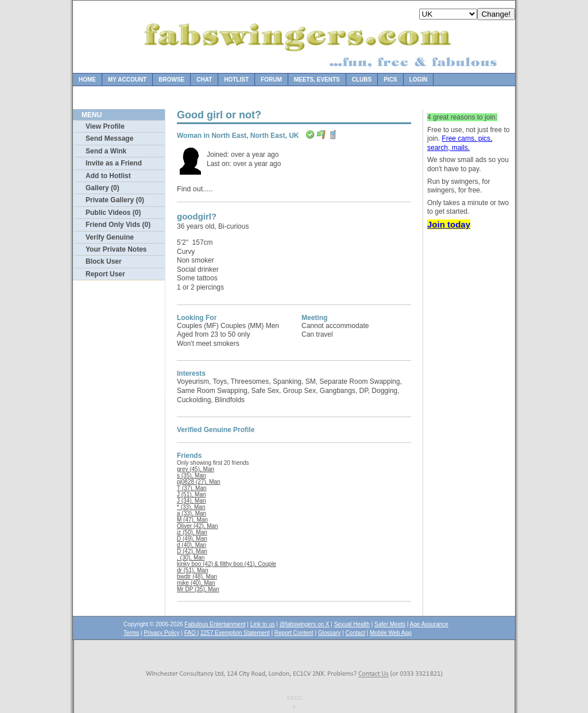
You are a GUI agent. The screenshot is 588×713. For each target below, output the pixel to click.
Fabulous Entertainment (215, 624)
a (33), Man (192, 513)
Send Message (109, 138)
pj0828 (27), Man (199, 482)
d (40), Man (192, 545)
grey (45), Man (196, 469)
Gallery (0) (102, 188)
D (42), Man (192, 551)
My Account (127, 80)
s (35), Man (192, 475)
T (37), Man (192, 488)
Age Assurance (429, 624)
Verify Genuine (110, 237)
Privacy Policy (161, 633)
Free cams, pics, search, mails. (460, 143)
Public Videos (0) (113, 213)
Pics (390, 80)
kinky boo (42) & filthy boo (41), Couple (227, 564)
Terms (131, 633)
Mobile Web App (391, 633)
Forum (271, 80)
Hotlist (236, 80)
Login (419, 80)
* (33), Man (191, 507)
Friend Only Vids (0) (118, 225)
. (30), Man (191, 558)
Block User (104, 261)
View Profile (105, 126)
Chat (204, 80)
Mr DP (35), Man (198, 589)
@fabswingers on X (305, 624)
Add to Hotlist (108, 176)
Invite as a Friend (114, 163)
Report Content (294, 633)
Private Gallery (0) (115, 200)
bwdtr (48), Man (197, 577)
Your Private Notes (116, 249)
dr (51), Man (192, 570)
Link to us (263, 624)
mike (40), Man (196, 583)
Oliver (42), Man (198, 526)
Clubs (362, 80)
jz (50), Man (192, 532)
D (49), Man (192, 539)
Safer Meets (390, 624)
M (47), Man (192, 520)
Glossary (329, 633)
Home (87, 80)
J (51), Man (192, 494)
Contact (355, 633)
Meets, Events (317, 80)
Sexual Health (352, 624)
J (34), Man (192, 501)
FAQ (191, 633)
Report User (105, 274)
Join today (449, 224)
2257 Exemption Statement (235, 633)
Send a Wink (106, 151)
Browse (171, 80)
